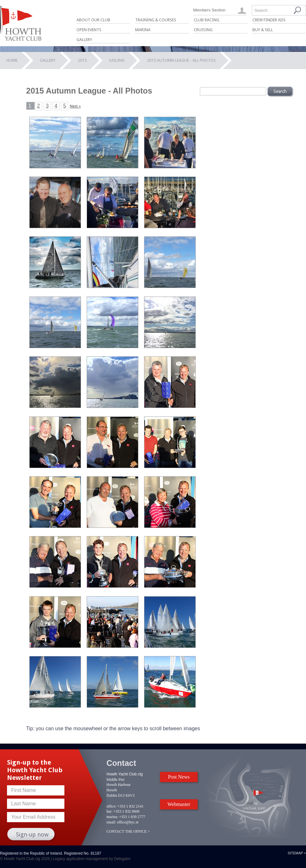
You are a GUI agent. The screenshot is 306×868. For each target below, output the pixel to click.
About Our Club (93, 20)
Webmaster (179, 804)
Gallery (84, 40)
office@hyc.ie (128, 822)
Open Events (89, 30)
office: (111, 806)
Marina (143, 30)
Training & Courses (156, 20)
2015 (82, 60)
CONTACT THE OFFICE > (128, 831)
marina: (112, 817)
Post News (179, 777)
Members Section (209, 10)
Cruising (203, 30)
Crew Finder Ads (269, 20)
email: (111, 822)
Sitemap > (297, 853)
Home (12, 60)
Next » (75, 106)
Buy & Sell (263, 30)
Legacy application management (80, 859)
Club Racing (207, 20)
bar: (109, 811)
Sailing (117, 60)
